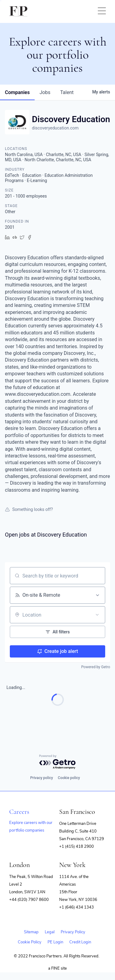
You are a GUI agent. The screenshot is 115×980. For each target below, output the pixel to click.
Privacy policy (41, 778)
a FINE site (57, 968)
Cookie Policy (30, 942)
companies (17, 92)
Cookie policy (69, 778)
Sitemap (31, 932)
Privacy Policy (73, 932)
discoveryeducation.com (55, 128)
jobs (45, 92)
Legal (50, 932)
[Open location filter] (97, 615)
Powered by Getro (96, 667)
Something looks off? (29, 509)
